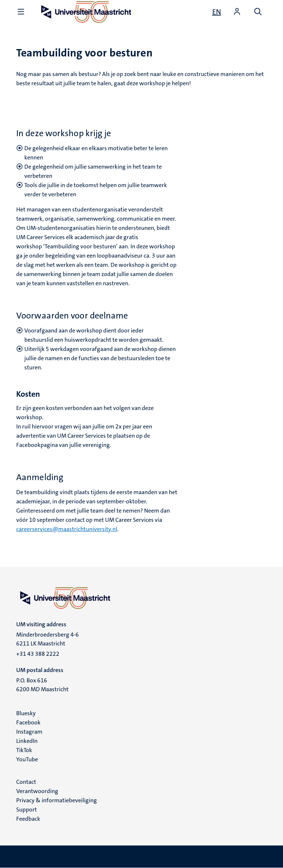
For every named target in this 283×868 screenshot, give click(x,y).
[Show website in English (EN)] (217, 12)
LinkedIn (27, 741)
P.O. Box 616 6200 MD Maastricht (42, 685)
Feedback (28, 819)
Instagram (29, 732)
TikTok (24, 750)
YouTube (27, 759)
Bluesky (26, 713)
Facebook (28, 722)
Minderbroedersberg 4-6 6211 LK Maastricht (48, 639)
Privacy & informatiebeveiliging (57, 800)
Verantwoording (37, 791)
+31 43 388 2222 (38, 654)
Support (27, 810)
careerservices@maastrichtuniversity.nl (67, 529)
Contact (26, 782)
